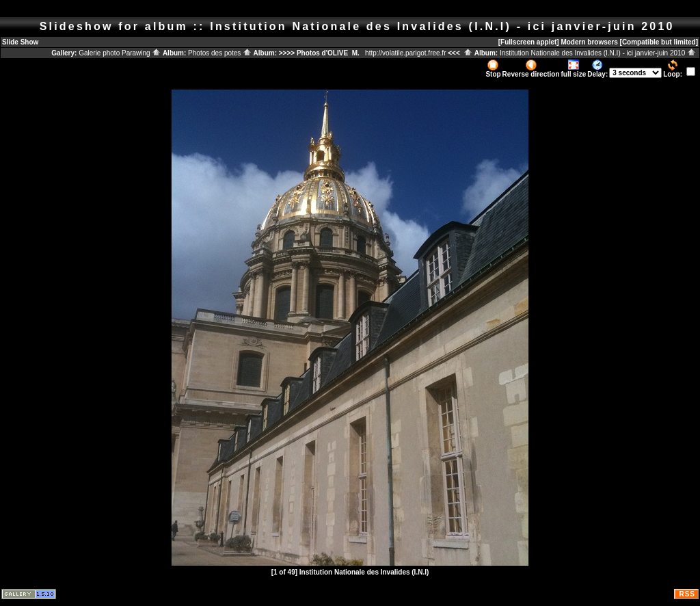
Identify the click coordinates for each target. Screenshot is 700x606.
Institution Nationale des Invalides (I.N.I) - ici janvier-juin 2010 (598, 53)
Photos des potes (220, 53)
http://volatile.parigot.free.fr (405, 53)
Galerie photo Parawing (120, 53)
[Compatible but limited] (659, 42)
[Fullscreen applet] (529, 42)
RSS (687, 594)
